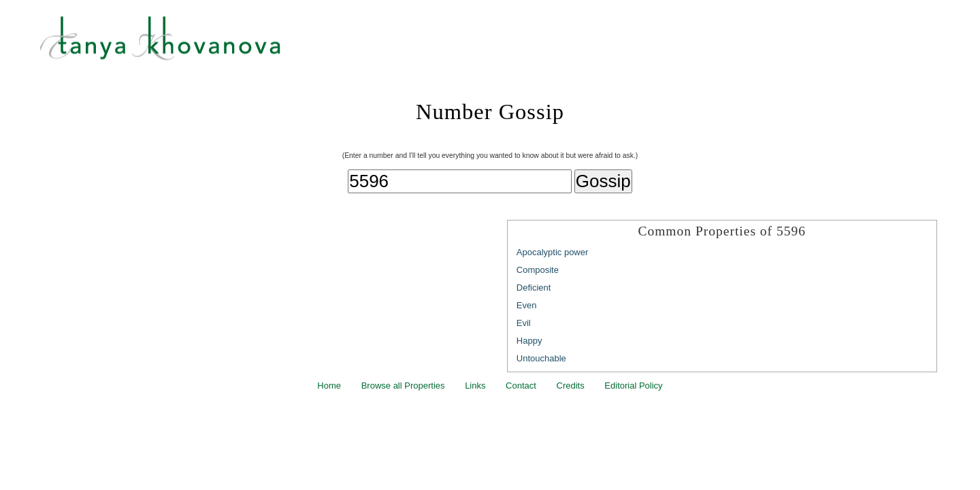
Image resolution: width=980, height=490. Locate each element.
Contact (521, 386)
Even (527, 305)
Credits (571, 386)
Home (329, 386)
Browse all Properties (403, 386)
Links (475, 386)
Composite (538, 270)
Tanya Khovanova (507, 44)
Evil (524, 323)
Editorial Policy (633, 386)
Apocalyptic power (553, 252)
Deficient (534, 288)
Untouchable (541, 358)
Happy (529, 341)
